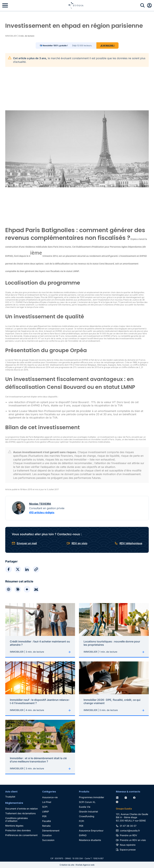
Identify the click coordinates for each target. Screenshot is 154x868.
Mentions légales (14, 826)
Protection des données (18, 830)
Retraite (46, 826)
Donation (47, 835)
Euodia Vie (85, 807)
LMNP (46, 812)
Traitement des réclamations (20, 813)
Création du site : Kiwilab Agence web (77, 865)
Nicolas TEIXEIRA (40, 504)
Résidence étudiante (90, 840)
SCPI (45, 807)
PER (44, 816)
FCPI (82, 821)
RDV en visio (79, 543)
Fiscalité (47, 821)
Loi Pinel (47, 802)
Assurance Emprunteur (91, 831)
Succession (48, 840)
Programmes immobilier (92, 797)
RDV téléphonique (131, 543)
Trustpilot (10, 797)
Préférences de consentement (21, 835)
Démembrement (51, 831)
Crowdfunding (87, 816)
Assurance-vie (50, 797)
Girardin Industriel (88, 812)
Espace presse (128, 850)
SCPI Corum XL (87, 802)
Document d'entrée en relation (22, 809)
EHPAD (83, 835)
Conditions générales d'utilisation (16, 819)
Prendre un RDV (128, 835)
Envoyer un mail (27, 543)
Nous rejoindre (128, 845)
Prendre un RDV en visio (133, 840)
